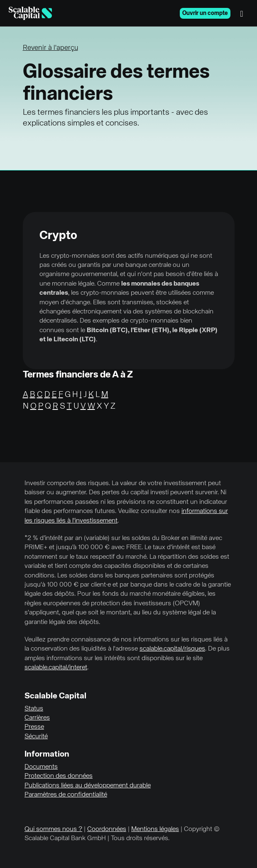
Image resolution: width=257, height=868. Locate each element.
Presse (34, 727)
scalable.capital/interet (56, 668)
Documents (41, 767)
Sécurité (36, 737)
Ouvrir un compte (205, 13)
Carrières (37, 718)
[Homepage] (30, 13)
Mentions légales (155, 829)
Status (34, 709)
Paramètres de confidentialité (66, 795)
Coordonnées (107, 829)
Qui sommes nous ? (53, 829)
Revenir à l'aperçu (50, 48)
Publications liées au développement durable (88, 786)
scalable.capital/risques (172, 649)
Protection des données (59, 776)
